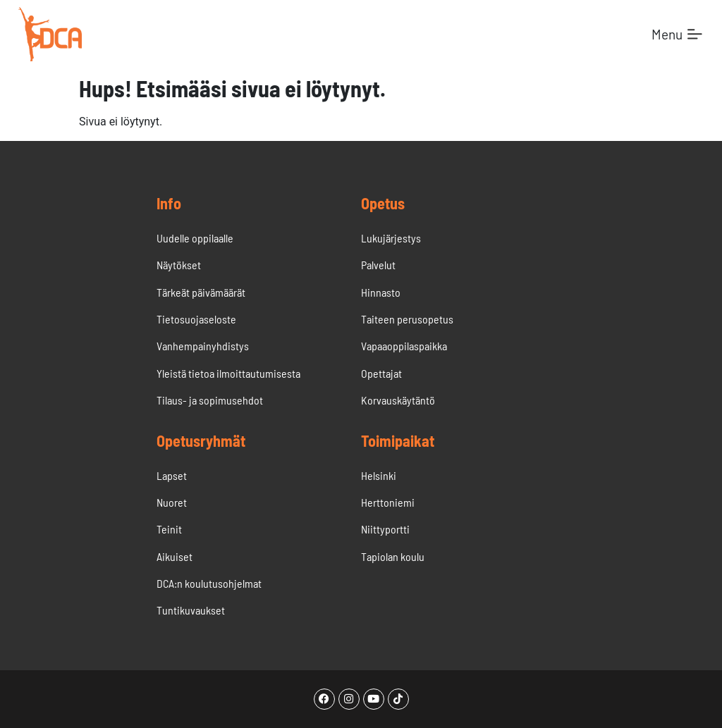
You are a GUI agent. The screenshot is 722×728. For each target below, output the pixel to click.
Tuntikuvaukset (191, 610)
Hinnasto (381, 292)
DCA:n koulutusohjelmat (209, 583)
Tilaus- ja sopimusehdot (210, 400)
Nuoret (172, 502)
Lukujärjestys (391, 238)
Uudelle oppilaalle (195, 238)
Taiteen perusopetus (407, 319)
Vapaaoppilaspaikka (404, 346)
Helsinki (379, 475)
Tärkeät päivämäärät (201, 292)
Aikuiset (175, 556)
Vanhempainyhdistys (203, 346)
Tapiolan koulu (393, 556)
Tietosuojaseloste (196, 319)
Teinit (169, 529)
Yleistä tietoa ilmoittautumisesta (228, 373)
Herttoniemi (388, 502)
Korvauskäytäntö (398, 400)
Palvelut (379, 265)
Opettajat (381, 373)
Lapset (172, 475)
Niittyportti (385, 529)
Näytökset (179, 265)
